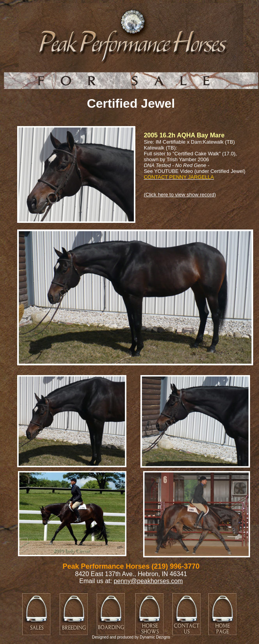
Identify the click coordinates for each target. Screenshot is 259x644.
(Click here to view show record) (180, 195)
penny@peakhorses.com (148, 581)
